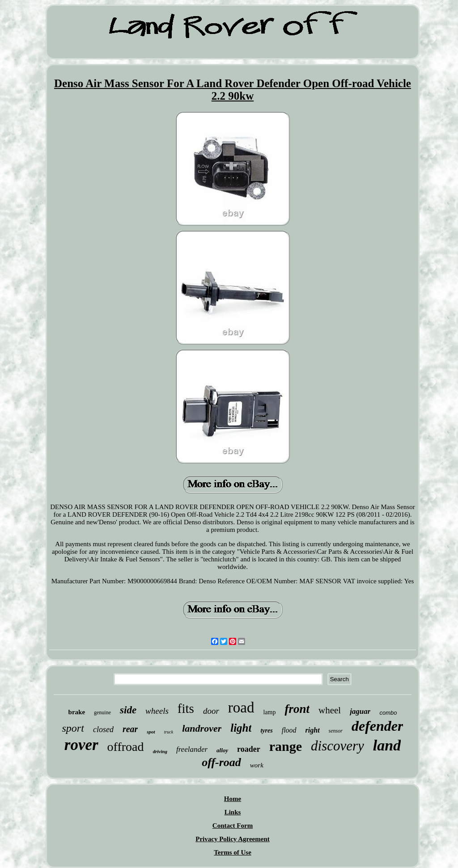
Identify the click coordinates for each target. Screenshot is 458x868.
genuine (102, 712)
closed (103, 729)
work (257, 765)
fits (186, 708)
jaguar (360, 711)
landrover (202, 728)
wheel (330, 710)
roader (249, 749)
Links (233, 812)
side (128, 710)
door (211, 711)
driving (160, 751)
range (286, 746)
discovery (337, 746)
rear (130, 729)
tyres (266, 731)
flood (289, 730)
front (297, 709)
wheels (157, 711)
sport (73, 728)
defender (377, 726)
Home (233, 799)
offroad (126, 747)
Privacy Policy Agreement (233, 839)
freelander (192, 749)
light (241, 728)
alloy (222, 750)
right (313, 730)
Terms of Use (233, 852)
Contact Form (233, 826)
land (387, 745)
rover (81, 745)
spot (151, 732)
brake (77, 712)
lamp (269, 712)
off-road (221, 762)
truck (169, 732)
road (241, 708)
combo (388, 713)
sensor (336, 731)
